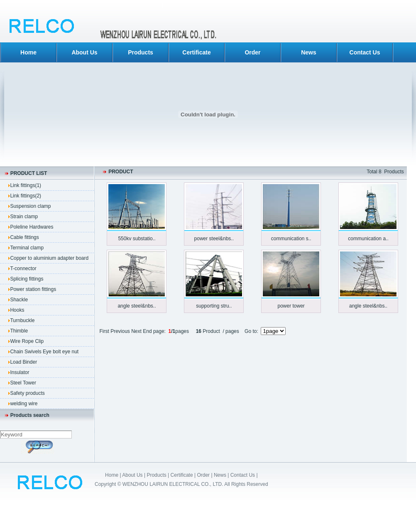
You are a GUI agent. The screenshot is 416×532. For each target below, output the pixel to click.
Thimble (19, 331)
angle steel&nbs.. (137, 306)
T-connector (23, 268)
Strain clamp (24, 217)
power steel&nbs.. (214, 239)
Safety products (27, 393)
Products (141, 52)
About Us (84, 52)
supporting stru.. (214, 306)
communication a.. (368, 239)
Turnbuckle (22, 320)
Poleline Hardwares (32, 227)
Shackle (19, 300)
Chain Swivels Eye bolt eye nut (44, 352)
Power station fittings (33, 289)
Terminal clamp (27, 248)
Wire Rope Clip (27, 341)
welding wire (24, 404)
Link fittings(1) (26, 185)
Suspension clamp (30, 206)
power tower (291, 306)
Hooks (17, 310)
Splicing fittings (27, 279)
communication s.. (291, 239)
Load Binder (23, 362)
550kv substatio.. (137, 239)
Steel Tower (23, 383)
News (309, 52)
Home (28, 52)
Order (252, 52)
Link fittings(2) (26, 196)
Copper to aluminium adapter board (49, 258)
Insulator (20, 372)
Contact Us (365, 52)
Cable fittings (24, 237)
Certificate (196, 52)
